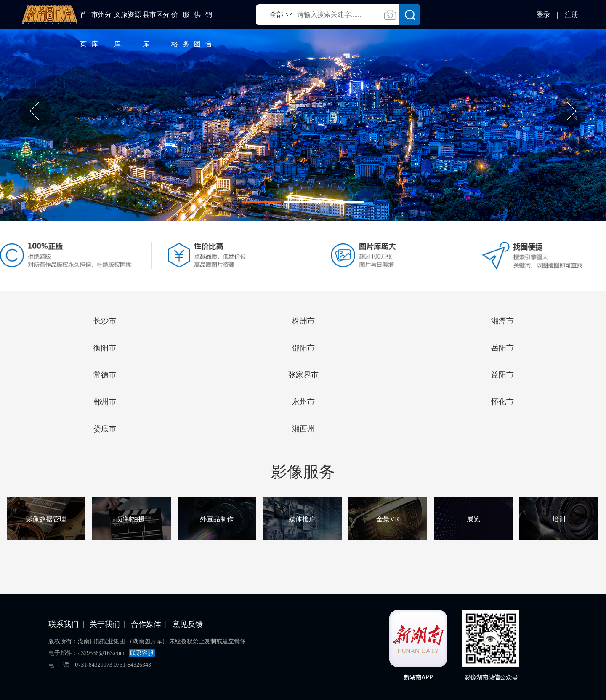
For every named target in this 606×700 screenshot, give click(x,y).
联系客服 (142, 653)
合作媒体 (146, 624)
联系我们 (64, 624)
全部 (276, 15)
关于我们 (105, 624)
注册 (571, 15)
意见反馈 (188, 624)
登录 (543, 15)
